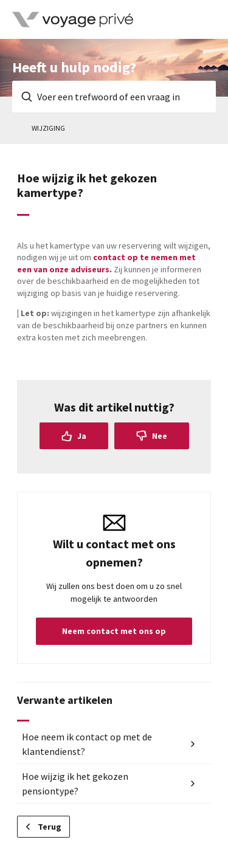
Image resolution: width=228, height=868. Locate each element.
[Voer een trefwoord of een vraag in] (114, 97)
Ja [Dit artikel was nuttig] (82, 436)
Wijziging (48, 128)
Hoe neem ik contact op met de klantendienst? (87, 744)
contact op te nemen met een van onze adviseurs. (106, 263)
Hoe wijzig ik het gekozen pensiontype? (75, 784)
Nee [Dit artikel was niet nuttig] (160, 436)
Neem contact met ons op (114, 631)
